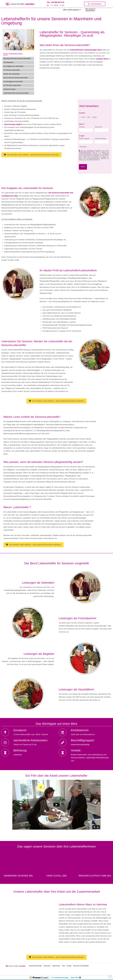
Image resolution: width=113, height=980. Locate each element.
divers (95, 117)
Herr (89, 117)
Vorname (82, 127)
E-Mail (82, 136)
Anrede (82, 113)
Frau (83, 117)
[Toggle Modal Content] (95, 4)
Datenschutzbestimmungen (87, 152)
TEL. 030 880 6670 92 (55, 2)
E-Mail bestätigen (100, 139)
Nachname (98, 127)
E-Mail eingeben (84, 139)
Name (82, 124)
